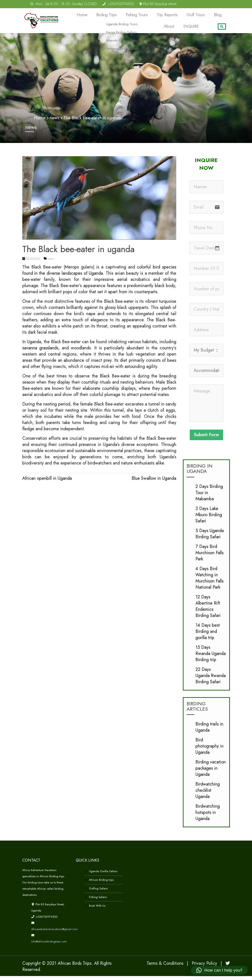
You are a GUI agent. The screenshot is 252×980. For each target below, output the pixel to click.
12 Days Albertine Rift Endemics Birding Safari (208, 610)
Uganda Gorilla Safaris (103, 875)
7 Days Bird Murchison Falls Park (209, 557)
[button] (219, 970)
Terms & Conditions (165, 967)
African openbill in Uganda (47, 482)
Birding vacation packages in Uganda (211, 772)
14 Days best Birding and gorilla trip (208, 635)
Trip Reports (158, 16)
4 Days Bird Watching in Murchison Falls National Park (209, 582)
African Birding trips (101, 884)
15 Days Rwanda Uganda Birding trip (211, 657)
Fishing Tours (132, 16)
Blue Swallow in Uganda (154, 482)
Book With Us (97, 910)
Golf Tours (184, 16)
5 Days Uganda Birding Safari (210, 538)
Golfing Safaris (98, 892)
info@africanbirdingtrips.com (49, 945)
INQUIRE (193, 30)
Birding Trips (105, 16)
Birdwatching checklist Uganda (208, 794)
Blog (203, 16)
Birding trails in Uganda (209, 731)
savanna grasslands (40, 352)
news (51, 263)
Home (84, 16)
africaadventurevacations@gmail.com (54, 933)
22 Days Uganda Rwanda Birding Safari (211, 680)
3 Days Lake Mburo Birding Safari (209, 519)
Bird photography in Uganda (209, 750)
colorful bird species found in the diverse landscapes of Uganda (99, 274)
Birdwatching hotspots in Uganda (208, 817)
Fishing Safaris (98, 901)
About (218, 16)
